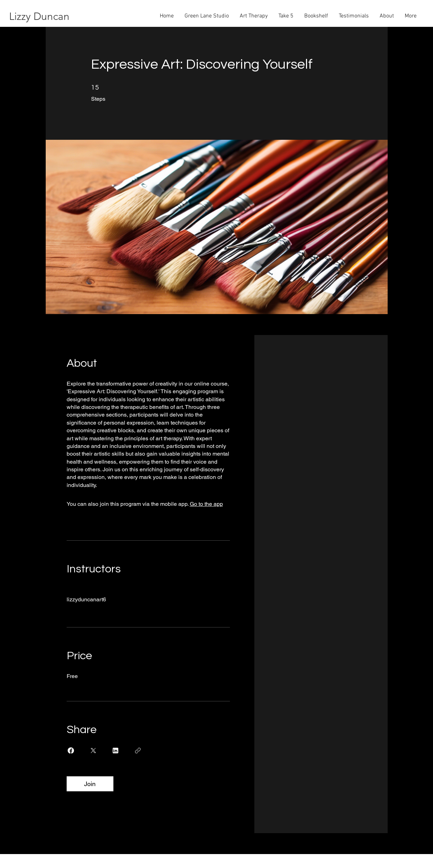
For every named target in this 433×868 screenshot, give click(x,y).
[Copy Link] (138, 751)
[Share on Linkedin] (115, 751)
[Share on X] (93, 751)
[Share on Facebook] (71, 751)
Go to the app (206, 504)
